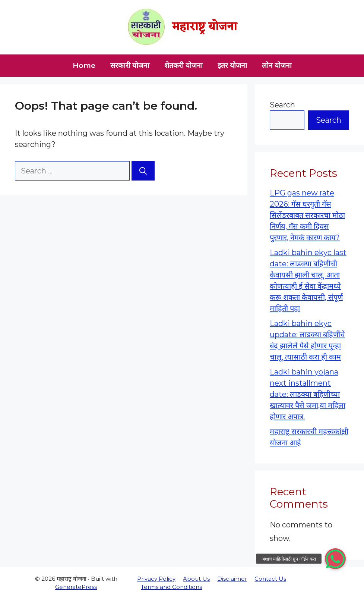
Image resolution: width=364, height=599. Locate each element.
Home (84, 65)
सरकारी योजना (130, 65)
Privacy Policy (156, 579)
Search (282, 105)
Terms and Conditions (171, 587)
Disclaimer (232, 579)
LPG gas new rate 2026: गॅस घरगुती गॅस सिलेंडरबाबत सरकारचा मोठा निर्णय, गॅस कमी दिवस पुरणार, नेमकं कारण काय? (307, 215)
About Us (196, 579)
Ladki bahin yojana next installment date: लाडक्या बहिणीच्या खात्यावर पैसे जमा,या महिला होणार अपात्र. (308, 394)
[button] (335, 559)
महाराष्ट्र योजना (205, 27)
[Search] (143, 171)
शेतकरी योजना (183, 65)
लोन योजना (277, 65)
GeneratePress (76, 587)
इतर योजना (232, 65)
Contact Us (270, 579)
